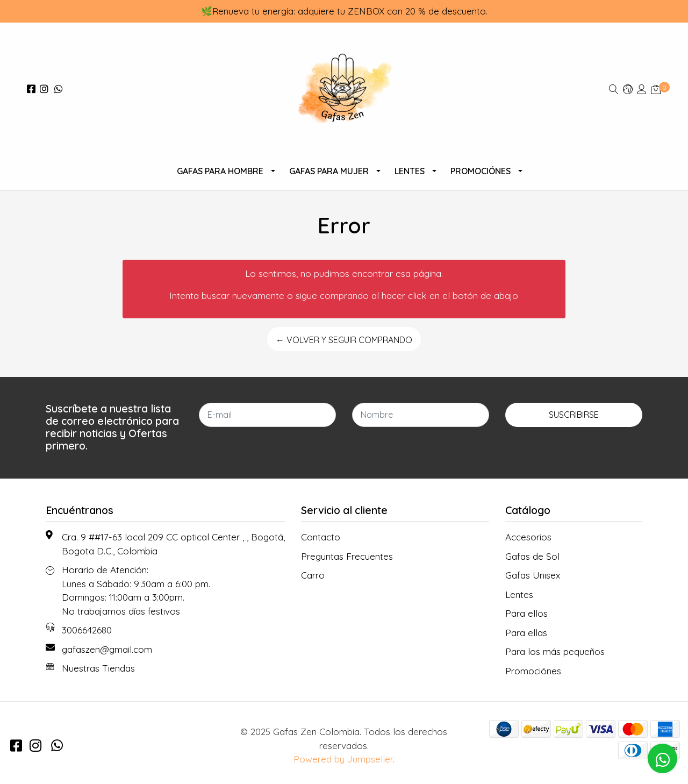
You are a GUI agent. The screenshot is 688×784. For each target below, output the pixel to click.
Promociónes (481, 171)
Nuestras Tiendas (98, 668)
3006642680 (87, 630)
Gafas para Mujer (329, 171)
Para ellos (526, 613)
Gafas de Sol (532, 556)
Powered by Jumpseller (343, 759)
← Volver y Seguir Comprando (344, 340)
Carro (313, 575)
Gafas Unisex (533, 575)
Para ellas (526, 633)
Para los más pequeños (555, 651)
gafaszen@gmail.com (107, 649)
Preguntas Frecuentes (347, 556)
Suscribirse (574, 415)
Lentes (410, 171)
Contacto (321, 537)
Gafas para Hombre (220, 171)
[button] (628, 89)
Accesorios (528, 537)
